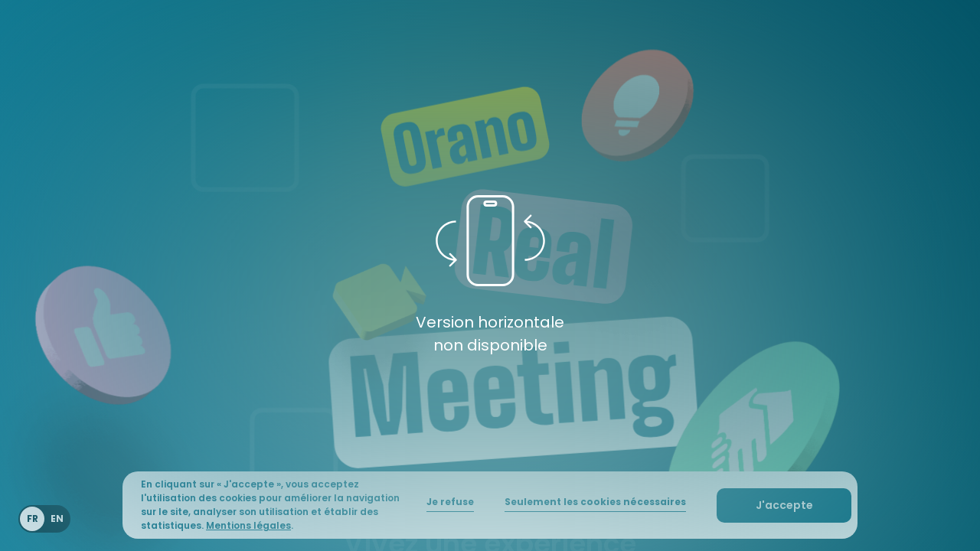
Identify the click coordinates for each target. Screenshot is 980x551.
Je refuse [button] (450, 502)
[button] (784, 505)
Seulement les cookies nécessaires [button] (595, 502)
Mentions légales (248, 525)
